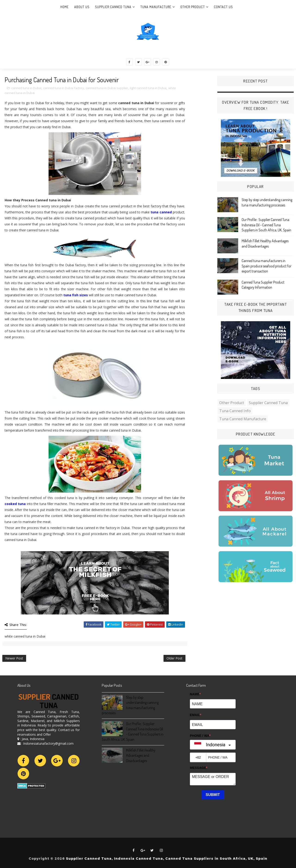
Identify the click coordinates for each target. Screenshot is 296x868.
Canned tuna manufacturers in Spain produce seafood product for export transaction (267, 266)
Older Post (174, 658)
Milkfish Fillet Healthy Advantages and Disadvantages (141, 755)
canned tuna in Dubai (26, 88)
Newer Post (14, 658)
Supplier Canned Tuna (113, 7)
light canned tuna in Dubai (148, 88)
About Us (82, 7)
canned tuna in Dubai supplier (107, 88)
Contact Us (223, 7)
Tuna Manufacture (156, 7)
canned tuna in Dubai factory (64, 88)
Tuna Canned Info (235, 411)
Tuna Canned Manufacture (243, 419)
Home (65, 7)
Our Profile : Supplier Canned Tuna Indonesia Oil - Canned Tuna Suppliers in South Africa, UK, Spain (266, 225)
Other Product (193, 7)
